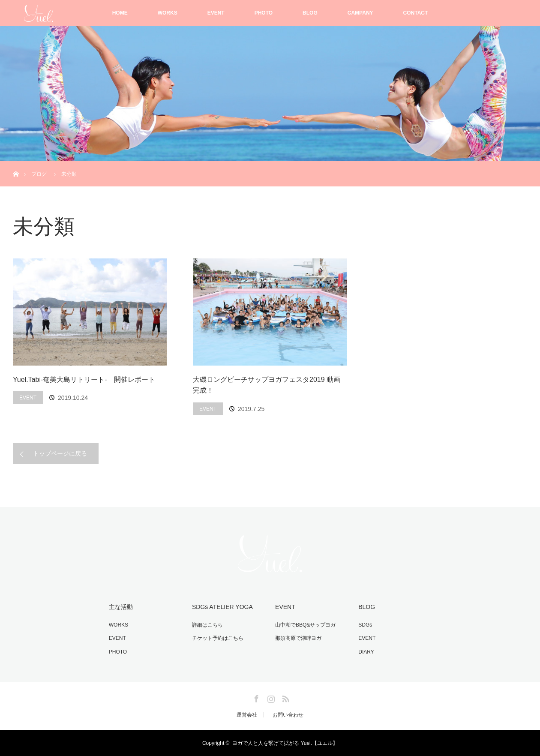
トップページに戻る (60, 453)
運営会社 (247, 715)
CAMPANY (360, 13)
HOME (120, 13)
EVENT (216, 13)
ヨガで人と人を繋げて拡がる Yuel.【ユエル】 (285, 743)
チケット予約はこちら (218, 638)
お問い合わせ (288, 715)
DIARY (366, 652)
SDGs (365, 625)
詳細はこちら (207, 625)
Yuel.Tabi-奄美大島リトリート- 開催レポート (84, 379)
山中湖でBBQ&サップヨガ (305, 625)
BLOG (310, 13)
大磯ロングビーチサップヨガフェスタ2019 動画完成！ (267, 385)
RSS (285, 697)
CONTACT (416, 13)
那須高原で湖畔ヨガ (298, 638)
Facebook (255, 697)
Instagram (270, 697)
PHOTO (264, 13)
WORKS (168, 13)
